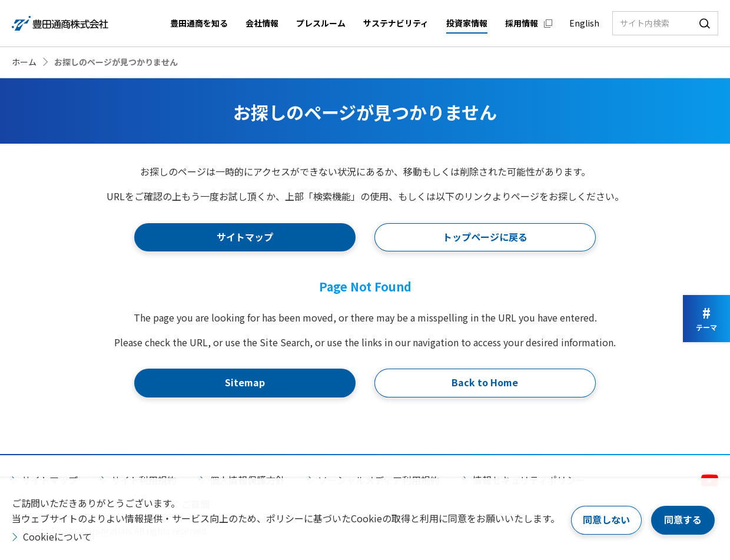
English (584, 23)
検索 (705, 23)
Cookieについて (57, 536)
